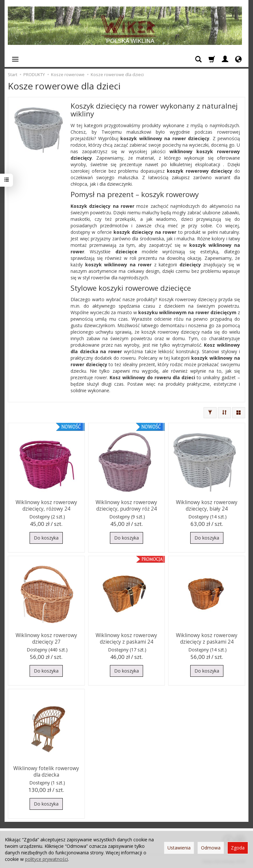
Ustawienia (179, 848)
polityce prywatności (47, 859)
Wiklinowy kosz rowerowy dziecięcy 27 (46, 638)
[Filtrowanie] (210, 413)
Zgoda (238, 848)
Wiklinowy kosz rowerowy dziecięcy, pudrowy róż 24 (126, 505)
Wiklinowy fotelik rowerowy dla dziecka (46, 771)
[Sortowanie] (224, 413)
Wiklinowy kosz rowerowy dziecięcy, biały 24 (207, 505)
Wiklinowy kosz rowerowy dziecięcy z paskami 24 (126, 638)
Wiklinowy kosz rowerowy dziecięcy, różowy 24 (46, 505)
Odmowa (211, 848)
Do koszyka (46, 538)
